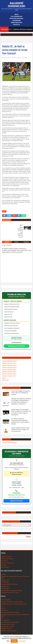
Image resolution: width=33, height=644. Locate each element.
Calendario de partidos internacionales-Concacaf (14, 604)
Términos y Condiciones (7, 563)
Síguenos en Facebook (16, 501)
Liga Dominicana (17, 16)
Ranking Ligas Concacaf (7, 627)
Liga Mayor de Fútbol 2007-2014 (10, 593)
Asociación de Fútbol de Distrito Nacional (12, 602)
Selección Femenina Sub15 (9, 374)
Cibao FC (3, 608)
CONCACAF (4, 610)
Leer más (23, 641)
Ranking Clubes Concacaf (8, 624)
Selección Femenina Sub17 (9, 372)
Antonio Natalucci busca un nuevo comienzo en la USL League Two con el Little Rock (20, 430)
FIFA (2, 618)
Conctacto (4, 565)
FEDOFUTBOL (5, 582)
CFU (2, 606)
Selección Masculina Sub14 (9, 368)
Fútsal (4, 378)
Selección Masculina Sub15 (9, 365)
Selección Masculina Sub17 (9, 363)
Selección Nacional (16, 18)
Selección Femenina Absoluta (9, 631)
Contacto (16, 25)
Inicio (17, 14)
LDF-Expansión (5, 588)
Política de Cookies (6, 557)
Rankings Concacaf (6, 629)
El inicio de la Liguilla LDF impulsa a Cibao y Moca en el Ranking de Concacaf (21, 393)
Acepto (14, 641)
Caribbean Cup (5, 580)
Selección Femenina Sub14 (9, 376)
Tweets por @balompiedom (9, 443)
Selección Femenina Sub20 (9, 370)
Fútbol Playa (5, 380)
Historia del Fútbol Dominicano (9, 584)
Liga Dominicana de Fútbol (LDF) (10, 622)
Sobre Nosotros (16, 23)
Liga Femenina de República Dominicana (12, 591)
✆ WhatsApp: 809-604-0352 (17, 346)
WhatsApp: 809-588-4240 (16, 495)
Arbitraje (3, 574)
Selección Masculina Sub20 (9, 361)
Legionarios (17, 21)
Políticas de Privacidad (7, 559)
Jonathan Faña (5, 586)
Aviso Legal (4, 561)
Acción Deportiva (6, 600)
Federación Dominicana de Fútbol (10, 612)
